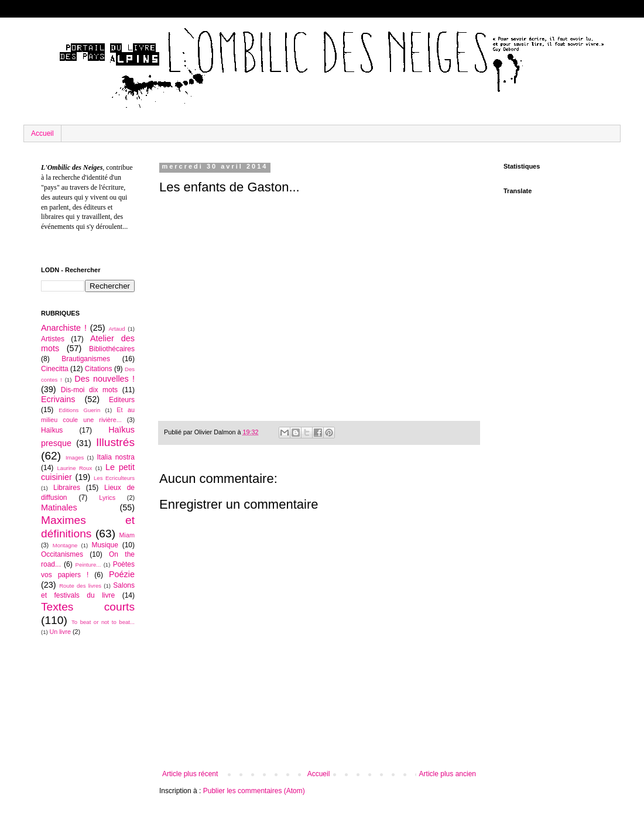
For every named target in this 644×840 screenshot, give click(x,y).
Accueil (42, 133)
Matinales (59, 508)
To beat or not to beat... (103, 622)
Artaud (117, 329)
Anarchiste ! (64, 328)
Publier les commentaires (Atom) (254, 791)
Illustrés (115, 442)
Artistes (53, 339)
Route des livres (80, 586)
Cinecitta (55, 369)
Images (75, 457)
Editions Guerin (79, 410)
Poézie (122, 574)
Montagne (65, 545)
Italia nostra (116, 457)
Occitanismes (62, 554)
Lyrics (107, 498)
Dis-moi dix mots (89, 390)
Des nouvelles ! (105, 379)
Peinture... (88, 565)
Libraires (67, 488)
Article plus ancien (448, 774)
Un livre (60, 632)
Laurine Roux (74, 468)
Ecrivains (58, 399)
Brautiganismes (86, 359)
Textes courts (88, 607)
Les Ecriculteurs (114, 478)
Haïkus (52, 430)
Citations (99, 369)
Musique (105, 545)
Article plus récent (190, 774)
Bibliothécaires (112, 349)
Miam (127, 535)
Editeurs (122, 400)
